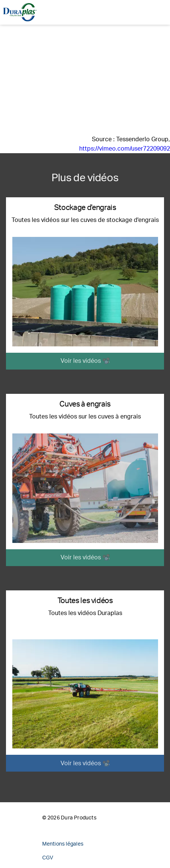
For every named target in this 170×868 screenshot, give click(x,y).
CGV (48, 858)
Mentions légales (63, 844)
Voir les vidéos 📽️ (85, 361)
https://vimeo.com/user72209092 (125, 149)
